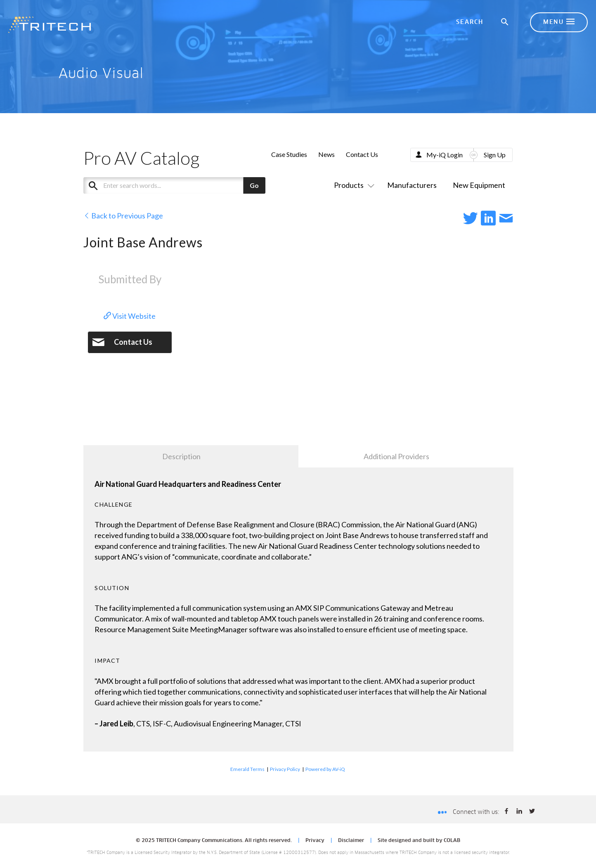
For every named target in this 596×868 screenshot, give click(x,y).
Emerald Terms (247, 769)
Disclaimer (351, 841)
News (326, 154)
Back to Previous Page (123, 216)
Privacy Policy (285, 769)
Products (352, 185)
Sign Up (495, 155)
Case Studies (289, 154)
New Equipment (479, 185)
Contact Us (362, 154)
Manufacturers (412, 185)
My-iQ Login (445, 155)
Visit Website (130, 316)
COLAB (452, 841)
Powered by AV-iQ (325, 769)
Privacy (315, 841)
